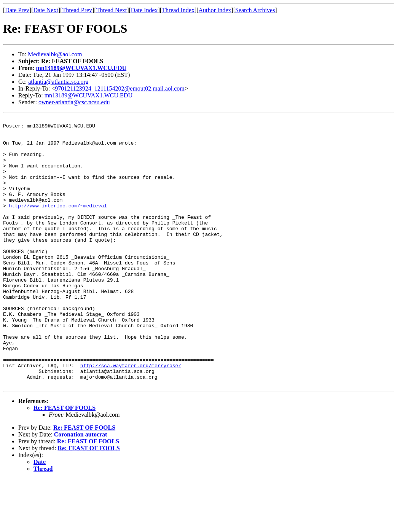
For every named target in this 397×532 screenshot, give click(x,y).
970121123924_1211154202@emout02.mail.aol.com (120, 88)
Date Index (144, 10)
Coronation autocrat (81, 488)
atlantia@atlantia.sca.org (58, 82)
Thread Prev (77, 10)
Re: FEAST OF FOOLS (65, 461)
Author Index (215, 10)
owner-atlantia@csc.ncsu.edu (74, 102)
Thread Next (112, 10)
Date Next (46, 10)
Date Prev (17, 10)
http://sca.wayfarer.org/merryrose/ (131, 416)
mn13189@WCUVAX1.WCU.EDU (81, 68)
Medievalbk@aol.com (55, 54)
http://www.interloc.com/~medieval (58, 224)
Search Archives (255, 10)
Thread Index (178, 10)
